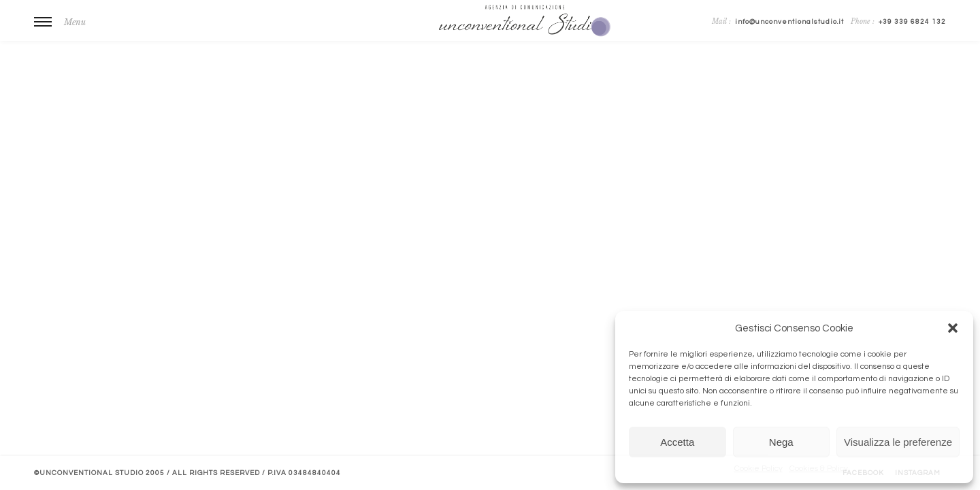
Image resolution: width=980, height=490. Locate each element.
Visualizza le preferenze (898, 442)
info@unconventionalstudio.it (789, 22)
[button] (953, 328)
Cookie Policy (758, 469)
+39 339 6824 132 (912, 22)
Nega (781, 442)
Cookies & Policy (819, 469)
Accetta (677, 442)
